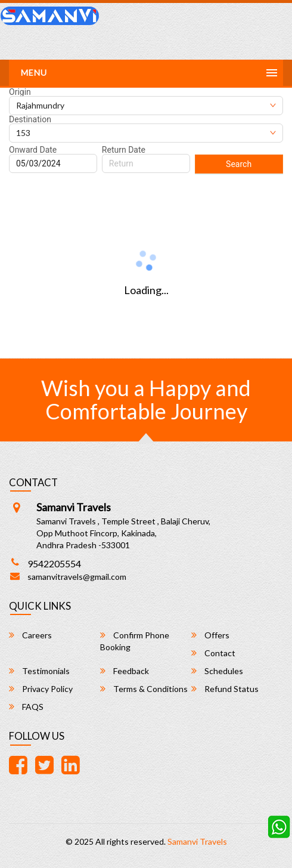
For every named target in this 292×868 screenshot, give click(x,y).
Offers (210, 635)
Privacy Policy (41, 689)
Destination (30, 119)
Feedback (125, 671)
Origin (20, 92)
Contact (213, 653)
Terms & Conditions (144, 689)
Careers (30, 635)
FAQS (26, 707)
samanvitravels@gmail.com (77, 577)
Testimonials (39, 671)
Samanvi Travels (197, 841)
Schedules (217, 671)
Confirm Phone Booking (135, 641)
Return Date (124, 150)
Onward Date (33, 150)
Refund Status (225, 689)
